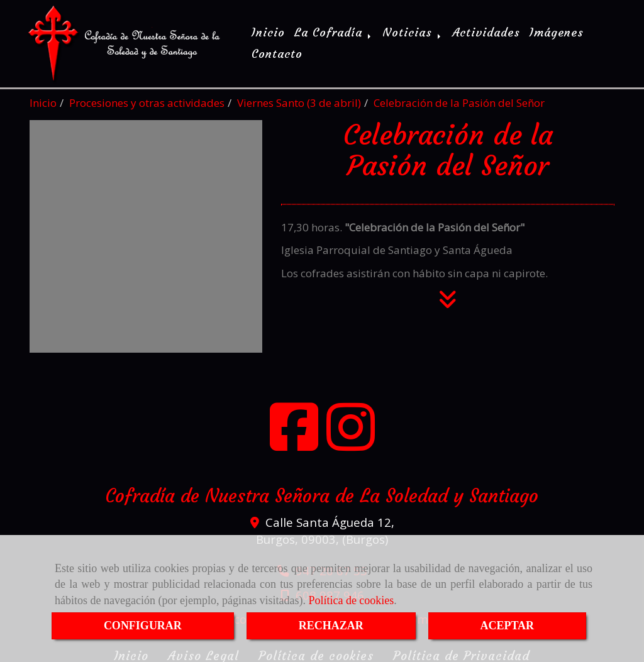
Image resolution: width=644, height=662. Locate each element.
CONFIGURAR (143, 626)
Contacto (277, 52)
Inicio (268, 31)
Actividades (486, 31)
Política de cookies (351, 600)
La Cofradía (334, 31)
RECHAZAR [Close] (331, 626)
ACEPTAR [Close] (507, 626)
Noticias (413, 31)
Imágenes (557, 31)
